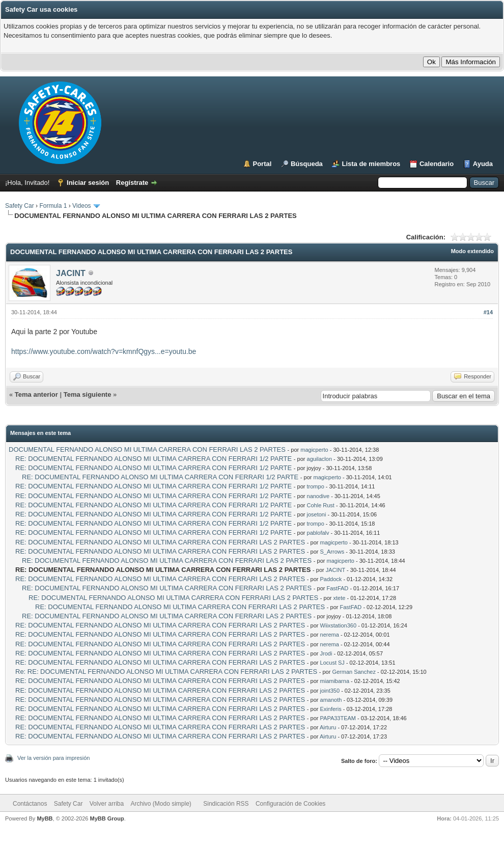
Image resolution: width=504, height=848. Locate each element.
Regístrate (132, 183)
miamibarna (335, 681)
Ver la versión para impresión (53, 758)
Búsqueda (307, 164)
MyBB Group (107, 818)
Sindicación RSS (226, 804)
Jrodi (326, 653)
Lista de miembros (371, 164)
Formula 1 (53, 206)
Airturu (328, 727)
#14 (488, 312)
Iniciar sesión (88, 183)
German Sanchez (354, 672)
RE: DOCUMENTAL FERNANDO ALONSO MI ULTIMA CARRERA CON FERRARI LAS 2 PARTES (160, 542)
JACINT (71, 273)
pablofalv (318, 533)
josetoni (317, 514)
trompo (316, 486)
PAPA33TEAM (338, 718)
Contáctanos (30, 804)
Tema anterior (36, 394)
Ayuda (483, 164)
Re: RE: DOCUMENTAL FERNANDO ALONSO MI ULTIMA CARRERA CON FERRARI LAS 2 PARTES (166, 672)
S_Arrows (332, 552)
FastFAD (338, 588)
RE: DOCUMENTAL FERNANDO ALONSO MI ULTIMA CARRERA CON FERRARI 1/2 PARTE (153, 459)
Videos (81, 206)
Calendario (437, 164)
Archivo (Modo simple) (161, 804)
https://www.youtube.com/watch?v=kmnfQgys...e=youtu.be (104, 351)
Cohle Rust (321, 505)
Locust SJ (332, 663)
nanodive (318, 496)
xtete (340, 598)
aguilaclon (320, 459)
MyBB (45, 818)
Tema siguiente (88, 394)
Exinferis (331, 709)
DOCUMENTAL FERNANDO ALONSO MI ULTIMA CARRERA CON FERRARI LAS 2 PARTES (147, 449)
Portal (262, 164)
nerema (330, 635)
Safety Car (20, 206)
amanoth (331, 700)
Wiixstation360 (339, 625)
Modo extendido (472, 251)
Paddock (331, 579)
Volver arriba (107, 804)
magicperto (314, 450)
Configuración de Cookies (290, 804)
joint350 (330, 691)
